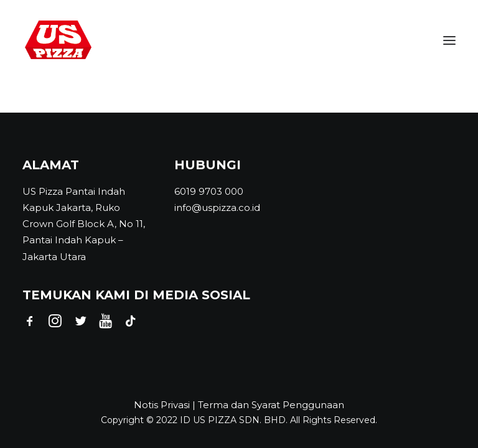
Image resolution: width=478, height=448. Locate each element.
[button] (449, 40)
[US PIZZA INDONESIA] (58, 40)
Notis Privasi (162, 405)
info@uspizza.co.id (217, 208)
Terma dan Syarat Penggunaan (271, 405)
